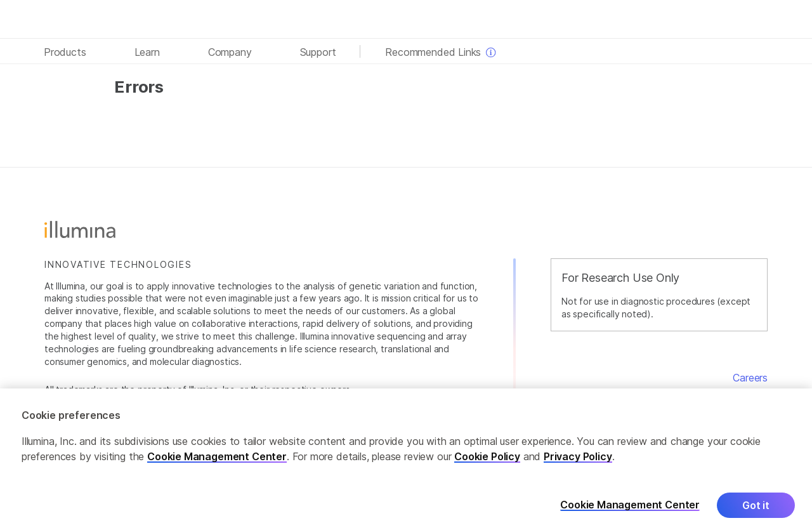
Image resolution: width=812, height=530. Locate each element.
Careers (750, 378)
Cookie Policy (487, 462)
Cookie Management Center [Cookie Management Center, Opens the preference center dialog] (630, 511)
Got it (756, 511)
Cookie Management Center (217, 462)
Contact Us (741, 393)
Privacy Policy (578, 462)
